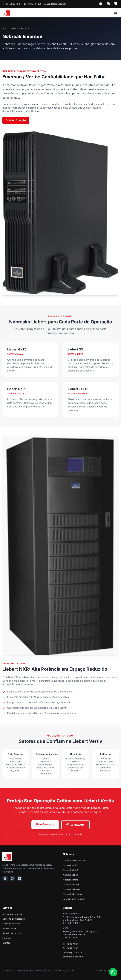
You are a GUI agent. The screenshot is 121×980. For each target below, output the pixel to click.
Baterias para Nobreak (74, 899)
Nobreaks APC (70, 865)
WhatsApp (75, 826)
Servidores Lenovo (12, 933)
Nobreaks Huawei (72, 889)
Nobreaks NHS (70, 875)
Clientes (6, 943)
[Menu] (116, 13)
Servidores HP (9, 928)
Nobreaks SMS (70, 870)
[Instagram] (108, 4)
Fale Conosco (45, 826)
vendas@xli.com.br (72, 952)
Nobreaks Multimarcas (74, 860)
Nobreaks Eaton (71, 884)
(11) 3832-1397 (12, 4)
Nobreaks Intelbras (72, 894)
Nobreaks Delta (71, 880)
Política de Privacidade (107, 971)
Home (5, 28)
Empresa (7, 938)
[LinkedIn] (115, 4)
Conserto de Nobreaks (14, 919)
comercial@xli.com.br (74, 957)
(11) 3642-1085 (32, 4)
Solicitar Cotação (16, 120)
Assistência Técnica (12, 914)
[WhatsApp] (113, 972)
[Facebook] (101, 4)
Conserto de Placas (12, 924)
